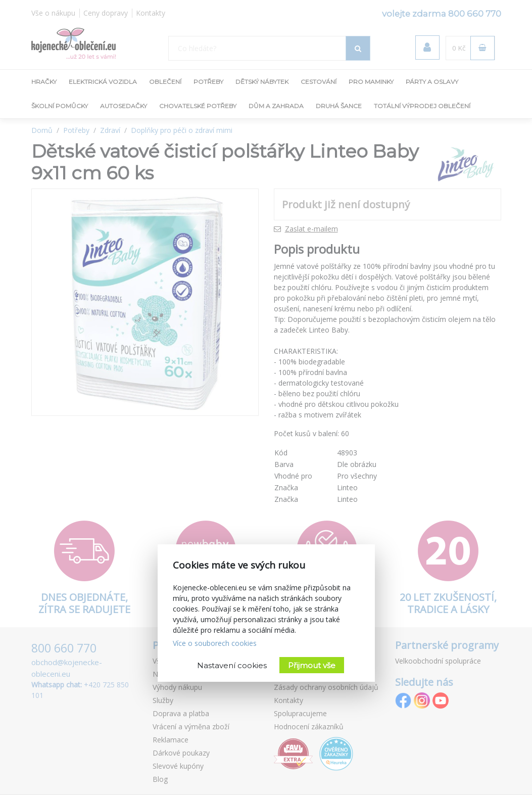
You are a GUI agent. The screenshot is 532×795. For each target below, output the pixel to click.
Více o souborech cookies (215, 643)
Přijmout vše (312, 665)
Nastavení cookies (232, 665)
